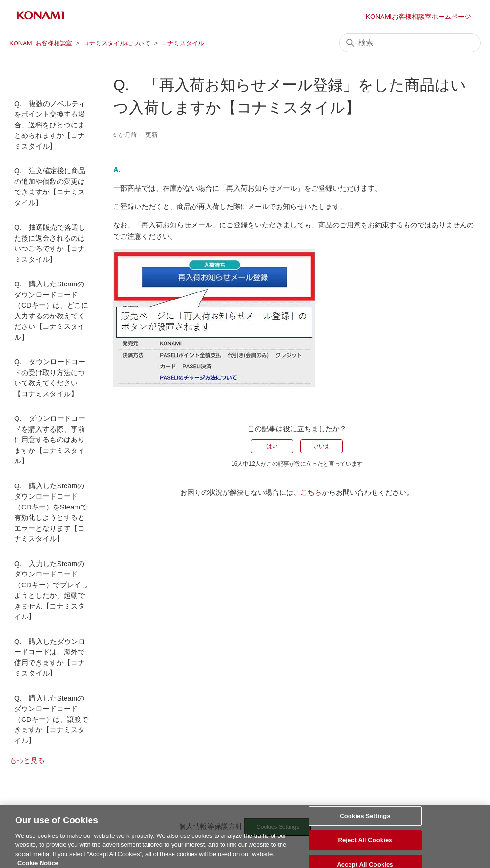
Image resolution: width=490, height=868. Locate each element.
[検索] (410, 43)
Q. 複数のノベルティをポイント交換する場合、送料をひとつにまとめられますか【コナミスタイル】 (50, 125)
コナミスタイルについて (117, 43)
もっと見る (27, 760)
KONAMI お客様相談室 (41, 43)
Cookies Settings (365, 822)
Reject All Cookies (365, 847)
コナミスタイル (183, 43)
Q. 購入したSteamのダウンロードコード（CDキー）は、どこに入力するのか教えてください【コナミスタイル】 (51, 310)
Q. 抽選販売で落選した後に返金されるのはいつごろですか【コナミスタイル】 (50, 243)
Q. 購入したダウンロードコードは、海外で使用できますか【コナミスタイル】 (50, 657)
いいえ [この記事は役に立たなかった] (322, 446)
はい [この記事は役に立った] (272, 446)
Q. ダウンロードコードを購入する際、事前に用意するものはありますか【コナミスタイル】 (50, 439)
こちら (311, 492)
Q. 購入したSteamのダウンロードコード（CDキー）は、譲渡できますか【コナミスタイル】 (51, 719)
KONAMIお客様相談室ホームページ (419, 17)
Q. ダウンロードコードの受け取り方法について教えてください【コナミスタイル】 (50, 378)
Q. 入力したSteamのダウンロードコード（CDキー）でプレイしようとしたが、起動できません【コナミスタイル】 (51, 590)
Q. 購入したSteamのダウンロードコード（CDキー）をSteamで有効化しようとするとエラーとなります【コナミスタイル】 (51, 512)
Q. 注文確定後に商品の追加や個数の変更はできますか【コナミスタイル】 (50, 187)
